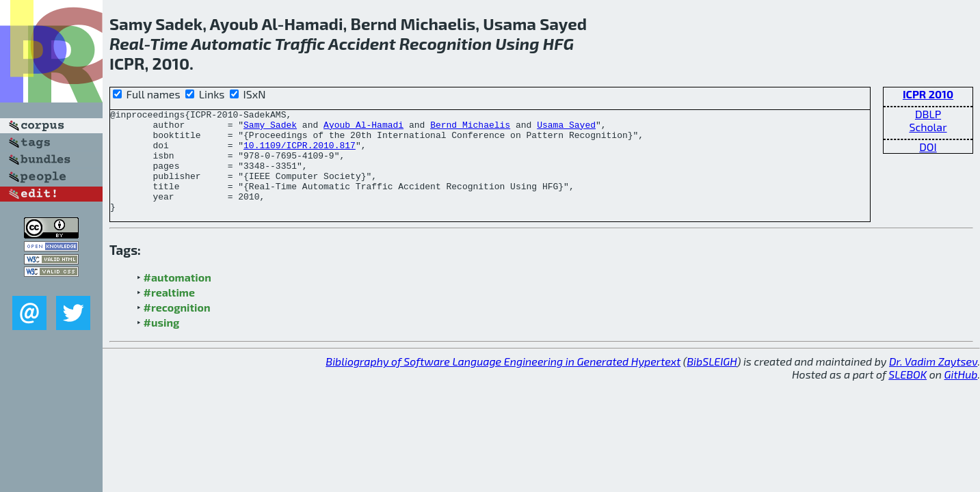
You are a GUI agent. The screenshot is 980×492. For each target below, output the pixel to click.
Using (517, 43)
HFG (558, 43)
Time (169, 43)
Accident (362, 43)
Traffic (300, 43)
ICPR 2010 (928, 94)
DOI (928, 147)
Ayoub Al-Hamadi (363, 128)
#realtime (169, 313)
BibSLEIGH (712, 382)
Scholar (928, 127)
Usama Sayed (566, 128)
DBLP (928, 114)
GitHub (961, 395)
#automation (177, 298)
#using (162, 343)
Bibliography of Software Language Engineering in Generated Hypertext (503, 382)
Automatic (231, 43)
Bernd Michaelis (470, 128)
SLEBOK (908, 395)
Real (127, 43)
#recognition (177, 328)
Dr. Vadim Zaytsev (933, 382)
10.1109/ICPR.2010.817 (300, 153)
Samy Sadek (270, 128)
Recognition (446, 43)
